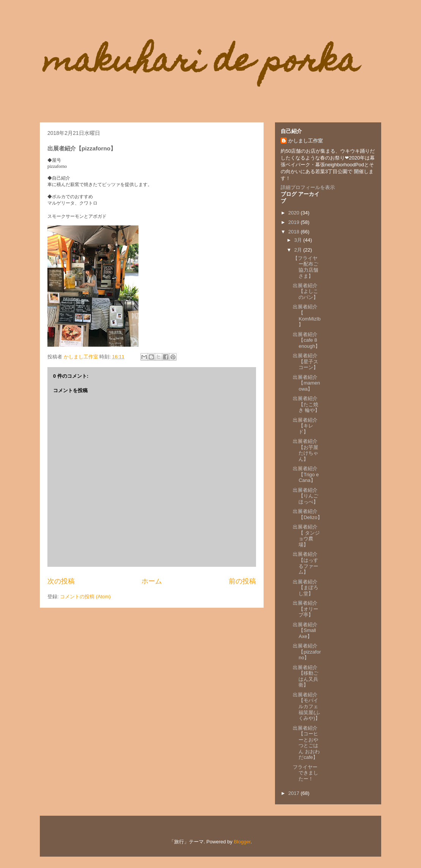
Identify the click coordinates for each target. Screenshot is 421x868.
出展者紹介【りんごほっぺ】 (306, 496)
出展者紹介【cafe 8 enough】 (306, 340)
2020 (295, 213)
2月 (299, 250)
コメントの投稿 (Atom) (85, 597)
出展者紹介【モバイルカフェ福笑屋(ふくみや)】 (306, 706)
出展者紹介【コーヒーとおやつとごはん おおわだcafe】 (306, 743)
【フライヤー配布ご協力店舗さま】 (306, 267)
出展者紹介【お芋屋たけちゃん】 (306, 450)
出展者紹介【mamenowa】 (306, 383)
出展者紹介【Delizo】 (307, 514)
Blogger (242, 842)
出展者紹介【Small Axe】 (305, 630)
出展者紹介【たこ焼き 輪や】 (306, 404)
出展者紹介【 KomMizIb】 (307, 316)
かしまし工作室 (306, 141)
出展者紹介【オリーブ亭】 (306, 609)
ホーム (152, 581)
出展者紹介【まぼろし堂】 (306, 588)
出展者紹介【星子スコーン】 (306, 361)
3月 (299, 240)
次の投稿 (61, 581)
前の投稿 (242, 581)
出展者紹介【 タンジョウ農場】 (306, 536)
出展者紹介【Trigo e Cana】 (306, 474)
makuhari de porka (201, 64)
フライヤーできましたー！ (306, 773)
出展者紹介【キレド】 (305, 426)
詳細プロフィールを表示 (308, 187)
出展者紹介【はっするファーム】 (306, 563)
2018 (295, 232)
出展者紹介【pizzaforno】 (307, 652)
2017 (295, 793)
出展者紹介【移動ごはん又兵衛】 (306, 676)
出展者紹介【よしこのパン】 (306, 291)
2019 (295, 222)
